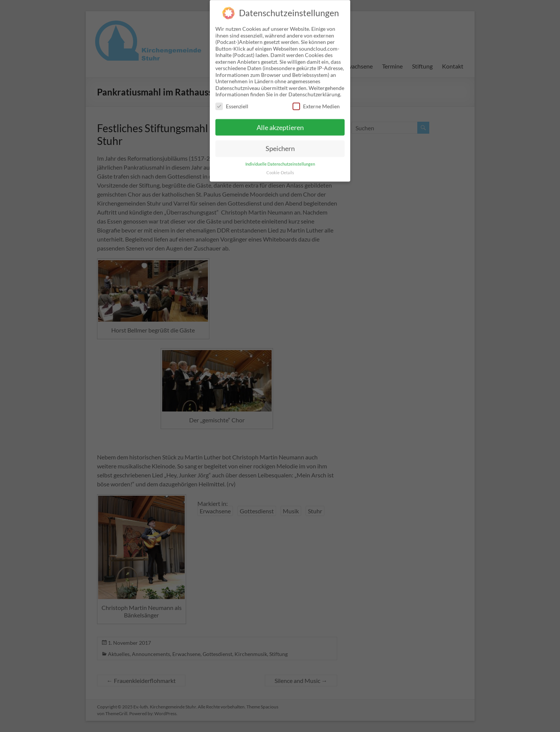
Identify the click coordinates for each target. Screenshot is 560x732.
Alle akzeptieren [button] (280, 121)
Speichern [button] (280, 142)
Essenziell (232, 100)
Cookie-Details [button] (280, 167)
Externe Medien (316, 100)
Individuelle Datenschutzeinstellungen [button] (280, 158)
